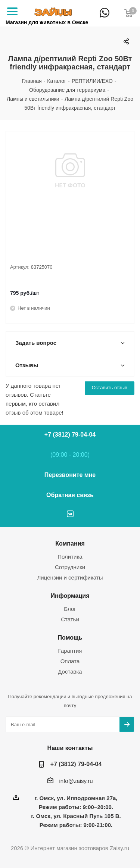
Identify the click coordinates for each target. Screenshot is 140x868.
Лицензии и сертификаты (70, 577)
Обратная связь (70, 495)
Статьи (70, 619)
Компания (70, 543)
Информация (70, 596)
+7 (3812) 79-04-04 (118, 18)
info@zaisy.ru (76, 781)
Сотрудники (70, 567)
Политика (70, 557)
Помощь (70, 637)
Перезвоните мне (70, 475)
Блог (70, 609)
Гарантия (70, 651)
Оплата (70, 661)
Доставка (70, 672)
